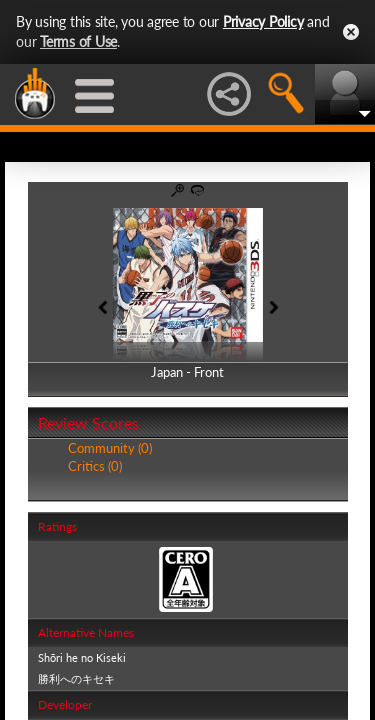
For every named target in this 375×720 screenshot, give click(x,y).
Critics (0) (95, 466)
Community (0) (110, 448)
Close (351, 32)
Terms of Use (78, 41)
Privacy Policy (263, 21)
